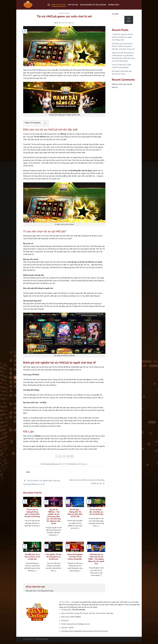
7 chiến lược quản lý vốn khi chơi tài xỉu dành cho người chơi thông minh (122, 37)
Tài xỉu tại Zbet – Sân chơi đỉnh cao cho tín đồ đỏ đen (96, 512)
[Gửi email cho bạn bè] (64, 456)
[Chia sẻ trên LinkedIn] (72, 456)
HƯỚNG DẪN (114, 5)
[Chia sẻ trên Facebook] (57, 456)
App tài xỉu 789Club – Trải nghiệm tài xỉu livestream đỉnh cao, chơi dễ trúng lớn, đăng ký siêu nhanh (54, 516)
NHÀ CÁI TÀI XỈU (59, 5)
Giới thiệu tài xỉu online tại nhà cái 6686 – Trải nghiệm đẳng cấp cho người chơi (96, 559)
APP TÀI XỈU (73, 5)
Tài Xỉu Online (64, 602)
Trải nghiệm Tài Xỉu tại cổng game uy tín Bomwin (54, 557)
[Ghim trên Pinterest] (68, 456)
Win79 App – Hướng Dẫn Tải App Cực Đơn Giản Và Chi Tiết (75, 513)
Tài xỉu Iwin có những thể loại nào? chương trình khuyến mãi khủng (32, 513)
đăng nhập (37, 591)
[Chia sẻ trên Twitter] (60, 456)
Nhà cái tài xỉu (29, 436)
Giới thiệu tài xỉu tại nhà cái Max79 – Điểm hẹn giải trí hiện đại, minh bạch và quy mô (123, 46)
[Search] (49, 5)
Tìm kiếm (115, 14)
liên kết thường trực (81, 464)
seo (73, 23)
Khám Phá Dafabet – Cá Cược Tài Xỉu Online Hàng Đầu (75, 557)
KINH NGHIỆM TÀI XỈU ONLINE (93, 5)
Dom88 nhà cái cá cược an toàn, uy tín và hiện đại (32, 557)
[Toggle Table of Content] (44, 123)
